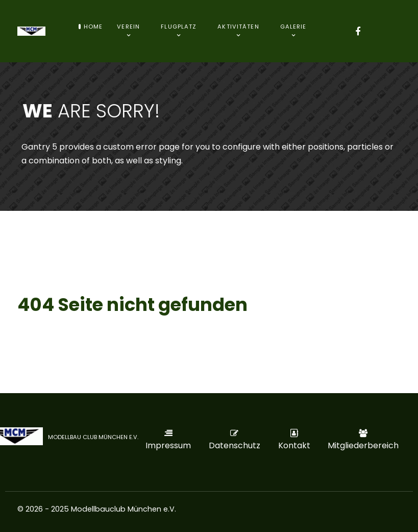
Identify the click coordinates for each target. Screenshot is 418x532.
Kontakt (294, 445)
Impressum (168, 445)
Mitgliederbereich (363, 445)
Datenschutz (235, 445)
